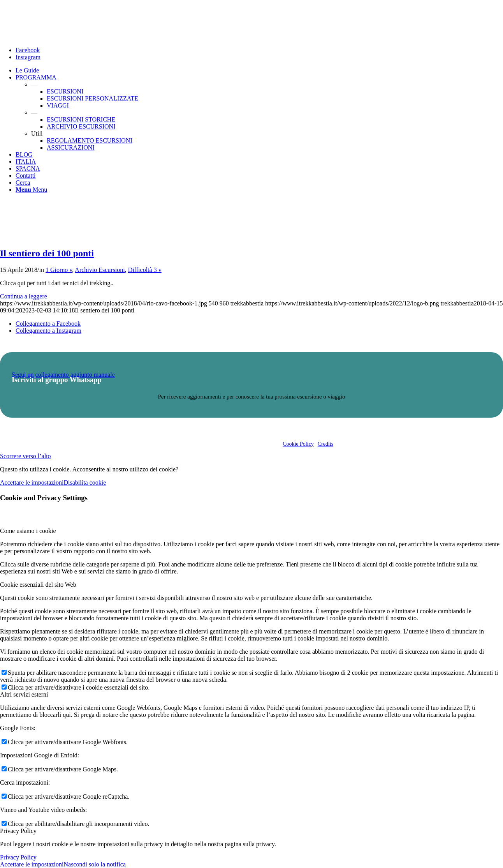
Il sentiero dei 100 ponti (47, 253)
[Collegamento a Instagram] (28, 57)
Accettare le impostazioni (32, 483)
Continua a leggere (24, 296)
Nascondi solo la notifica (95, 864)
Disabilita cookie (85, 483)
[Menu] (31, 190)
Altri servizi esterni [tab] (24, 694)
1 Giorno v (59, 270)
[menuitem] (259, 71)
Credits (325, 444)
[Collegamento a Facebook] (28, 50)
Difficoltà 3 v (145, 270)
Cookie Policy (298, 444)
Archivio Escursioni (100, 270)
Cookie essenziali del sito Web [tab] (38, 585)
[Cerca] (23, 183)
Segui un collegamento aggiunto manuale (63, 375)
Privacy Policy (18, 857)
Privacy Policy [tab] (18, 831)
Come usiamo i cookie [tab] (28, 531)
